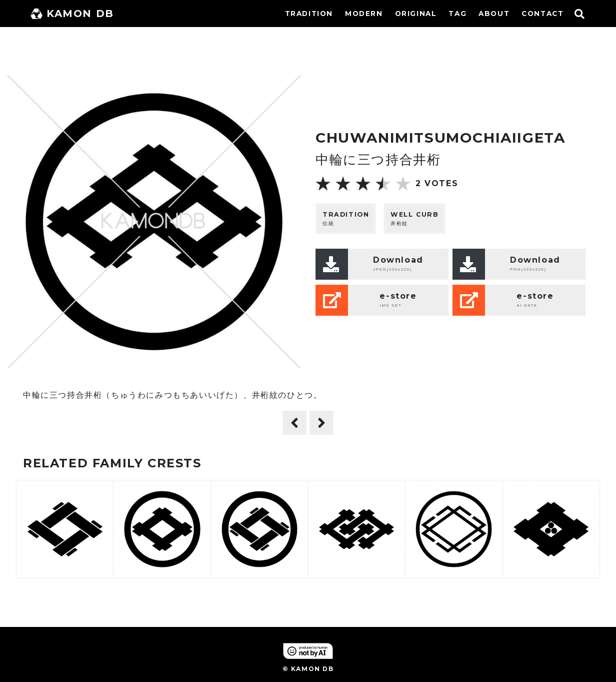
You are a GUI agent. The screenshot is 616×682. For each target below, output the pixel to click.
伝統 (346, 218)
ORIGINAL (416, 14)
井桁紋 (414, 218)
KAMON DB (72, 14)
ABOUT (494, 14)
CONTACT (542, 14)
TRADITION (309, 14)
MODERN (364, 14)
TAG (457, 14)
